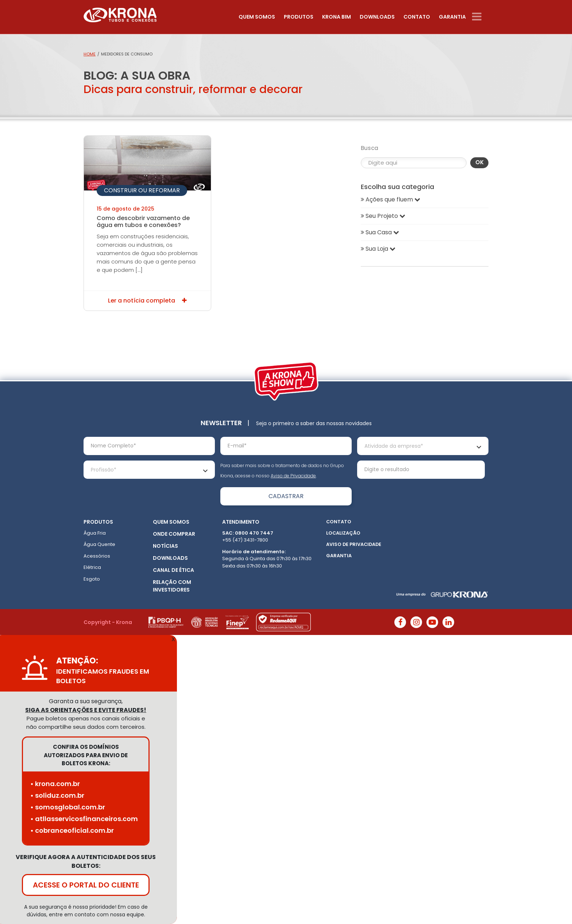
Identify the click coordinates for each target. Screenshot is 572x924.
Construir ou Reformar (142, 190)
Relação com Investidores (172, 586)
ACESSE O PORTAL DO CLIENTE (86, 885)
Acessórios (97, 556)
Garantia (452, 17)
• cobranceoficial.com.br (72, 830)
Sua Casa (380, 232)
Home (90, 54)
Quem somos (257, 17)
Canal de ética (173, 570)
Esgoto (92, 579)
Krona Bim (337, 17)
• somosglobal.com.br (68, 807)
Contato (417, 17)
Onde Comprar (174, 534)
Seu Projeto (383, 216)
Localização (343, 533)
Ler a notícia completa (147, 301)
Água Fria (95, 533)
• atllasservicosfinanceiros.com (84, 819)
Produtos (299, 17)
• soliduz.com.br (57, 795)
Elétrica (92, 567)
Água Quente (99, 544)
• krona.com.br (55, 784)
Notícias (165, 546)
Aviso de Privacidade (293, 476)
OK (480, 162)
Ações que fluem (391, 199)
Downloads (377, 17)
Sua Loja (378, 249)
